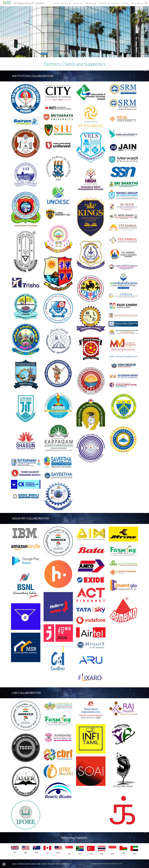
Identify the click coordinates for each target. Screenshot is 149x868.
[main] (74, 64)
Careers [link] (116, 3)
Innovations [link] (89, 3)
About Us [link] (65, 3)
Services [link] (77, 3)
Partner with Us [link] (137, 3)
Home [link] (56, 3)
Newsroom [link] (103, 3)
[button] (146, 3)
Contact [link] (125, 3)
